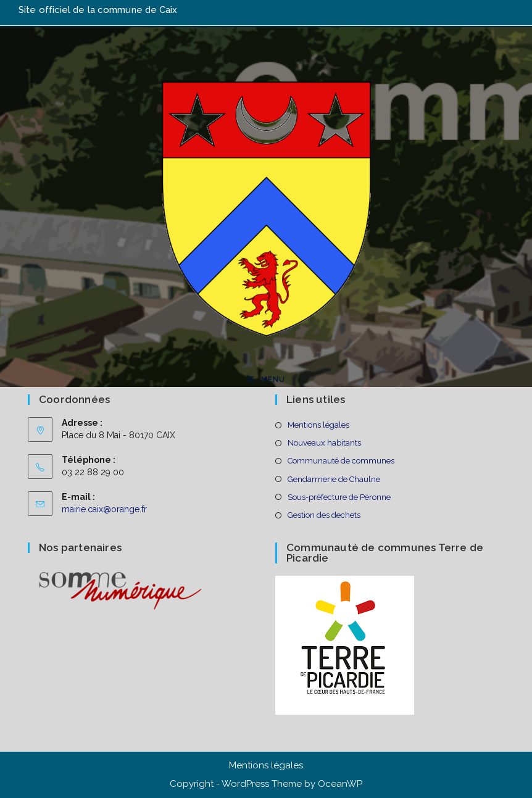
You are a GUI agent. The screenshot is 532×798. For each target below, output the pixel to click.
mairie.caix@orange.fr (104, 509)
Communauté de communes (341, 461)
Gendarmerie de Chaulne (334, 479)
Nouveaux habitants (324, 443)
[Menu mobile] (266, 380)
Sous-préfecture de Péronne (339, 497)
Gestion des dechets (324, 515)
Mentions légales (318, 425)
